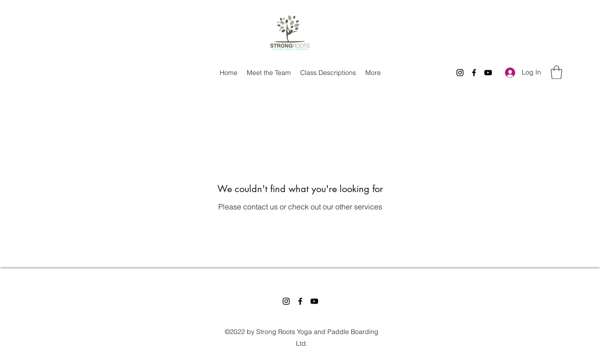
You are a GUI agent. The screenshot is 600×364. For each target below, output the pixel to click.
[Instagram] (460, 73)
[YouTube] (488, 73)
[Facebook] (474, 73)
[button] (556, 72)
